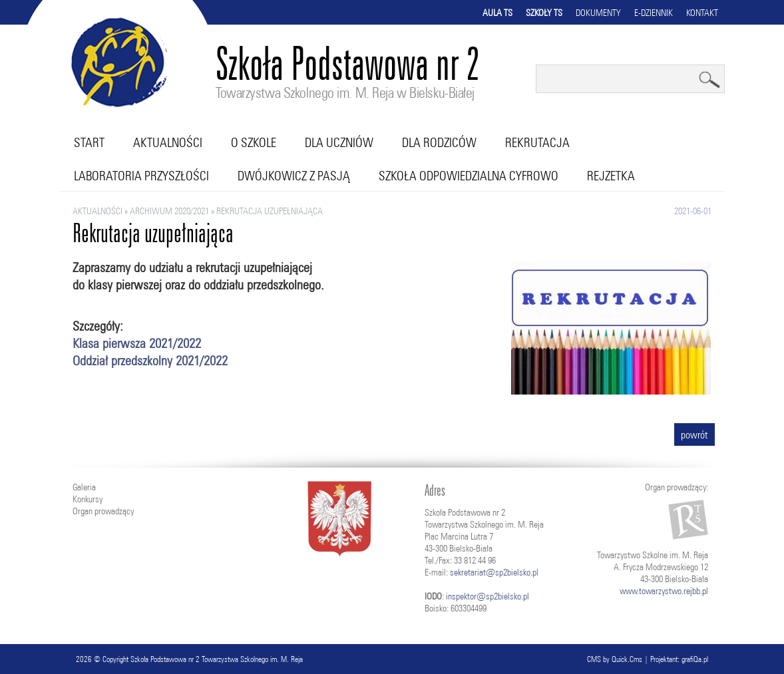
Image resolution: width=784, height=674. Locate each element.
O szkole (254, 142)
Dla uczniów (339, 142)
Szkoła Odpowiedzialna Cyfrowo (469, 176)
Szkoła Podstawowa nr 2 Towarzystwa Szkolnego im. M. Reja (217, 659)
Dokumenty (598, 13)
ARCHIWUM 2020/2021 (169, 211)
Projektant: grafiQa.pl (679, 659)
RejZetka (611, 176)
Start (89, 142)
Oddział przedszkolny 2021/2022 (150, 360)
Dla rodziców (439, 142)
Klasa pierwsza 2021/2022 (137, 343)
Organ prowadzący (103, 511)
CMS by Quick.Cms (615, 659)
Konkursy (88, 499)
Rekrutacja (537, 142)
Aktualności (168, 142)
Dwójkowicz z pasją (294, 176)
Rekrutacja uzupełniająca (270, 211)
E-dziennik (654, 13)
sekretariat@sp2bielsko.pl (494, 572)
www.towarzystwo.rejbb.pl (664, 591)
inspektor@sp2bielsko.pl (488, 596)
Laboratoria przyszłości (141, 176)
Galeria (84, 487)
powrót (694, 434)
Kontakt (702, 13)
